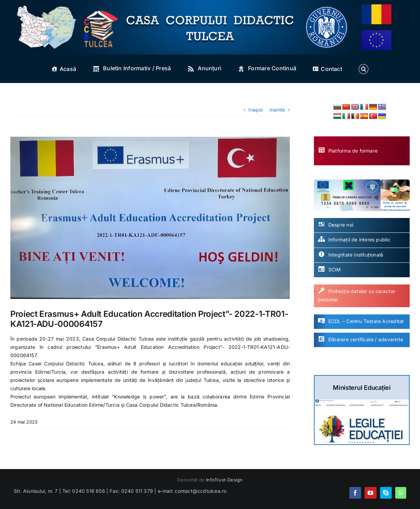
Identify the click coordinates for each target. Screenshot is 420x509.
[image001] (150, 218)
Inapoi (255, 110)
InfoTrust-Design (224, 480)
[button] (363, 69)
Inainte (277, 110)
